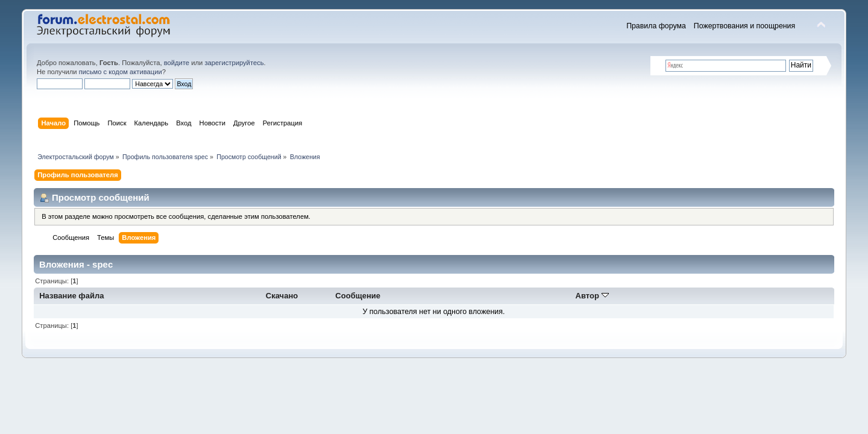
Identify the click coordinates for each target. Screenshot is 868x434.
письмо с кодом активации (121, 72)
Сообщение (358, 296)
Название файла (71, 296)
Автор (592, 296)
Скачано (282, 296)
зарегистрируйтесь (234, 63)
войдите (177, 63)
